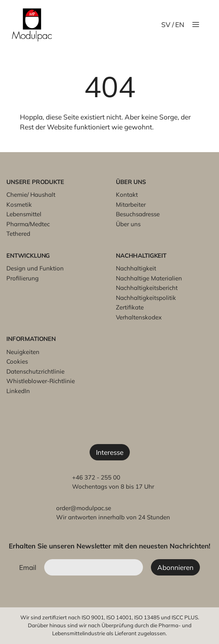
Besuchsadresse (138, 214)
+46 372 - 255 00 (96, 477)
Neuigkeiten (23, 352)
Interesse (110, 452)
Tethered (18, 234)
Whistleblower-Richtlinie (41, 381)
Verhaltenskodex (139, 317)
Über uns (128, 224)
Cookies (17, 361)
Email (28, 567)
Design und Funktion (35, 268)
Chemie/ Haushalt (31, 195)
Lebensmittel (24, 214)
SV (166, 24)
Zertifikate (130, 307)
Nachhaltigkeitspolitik (146, 298)
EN (180, 24)
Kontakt (127, 195)
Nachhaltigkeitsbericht (147, 288)
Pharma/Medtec (28, 224)
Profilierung (22, 278)
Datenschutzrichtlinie (35, 371)
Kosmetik (19, 205)
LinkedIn (18, 391)
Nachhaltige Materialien (149, 278)
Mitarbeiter (131, 205)
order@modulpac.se (84, 508)
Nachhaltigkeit (136, 268)
